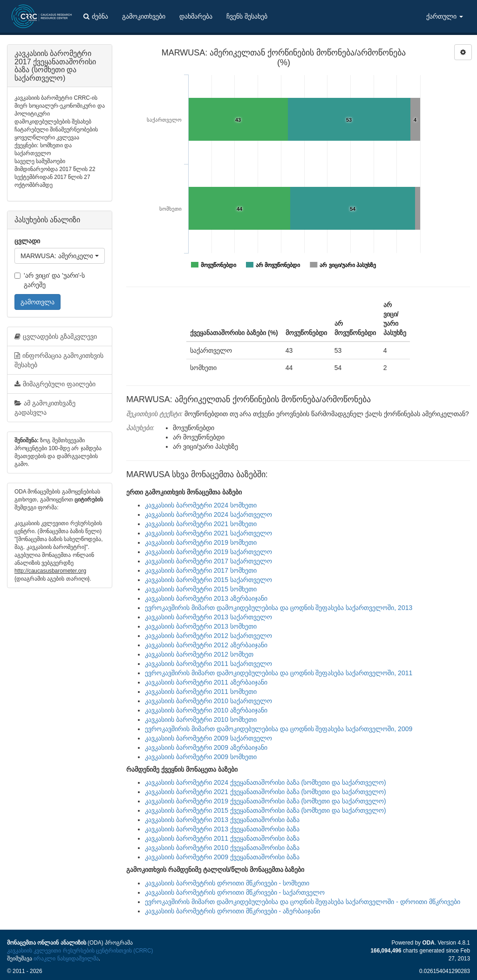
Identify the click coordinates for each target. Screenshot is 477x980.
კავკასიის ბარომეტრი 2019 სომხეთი (201, 542)
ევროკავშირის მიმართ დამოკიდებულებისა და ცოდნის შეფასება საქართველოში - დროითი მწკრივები (303, 902)
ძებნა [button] (96, 16)
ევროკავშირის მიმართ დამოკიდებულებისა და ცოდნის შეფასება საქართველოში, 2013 (279, 608)
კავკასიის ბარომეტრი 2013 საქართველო (208, 617)
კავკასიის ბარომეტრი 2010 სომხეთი (201, 720)
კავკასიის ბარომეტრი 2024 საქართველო (208, 514)
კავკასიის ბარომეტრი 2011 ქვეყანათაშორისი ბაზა (222, 838)
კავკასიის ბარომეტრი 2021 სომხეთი (201, 524)
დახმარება (196, 16)
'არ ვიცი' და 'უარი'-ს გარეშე (50, 280)
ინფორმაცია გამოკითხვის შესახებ (59, 360)
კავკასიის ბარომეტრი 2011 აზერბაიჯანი (206, 682)
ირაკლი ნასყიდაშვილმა (66, 959)
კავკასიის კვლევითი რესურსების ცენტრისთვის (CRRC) (80, 951)
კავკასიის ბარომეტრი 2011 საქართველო (208, 664)
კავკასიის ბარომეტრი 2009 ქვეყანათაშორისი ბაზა (222, 857)
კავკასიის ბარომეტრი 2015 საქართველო (208, 580)
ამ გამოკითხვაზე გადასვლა (45, 408)
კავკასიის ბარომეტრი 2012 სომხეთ (199, 654)
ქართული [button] (445, 16)
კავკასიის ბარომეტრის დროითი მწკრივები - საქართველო (235, 892)
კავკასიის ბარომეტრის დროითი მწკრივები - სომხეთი (227, 883)
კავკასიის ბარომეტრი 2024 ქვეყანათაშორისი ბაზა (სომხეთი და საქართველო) (266, 782)
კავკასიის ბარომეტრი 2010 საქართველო (208, 701)
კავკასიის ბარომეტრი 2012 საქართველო (208, 636)
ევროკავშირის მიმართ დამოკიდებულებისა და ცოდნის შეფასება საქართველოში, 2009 (279, 729)
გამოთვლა (37, 302)
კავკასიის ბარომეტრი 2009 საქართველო (208, 738)
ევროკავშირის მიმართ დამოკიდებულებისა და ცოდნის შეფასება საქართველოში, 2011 (279, 673)
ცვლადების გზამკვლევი (56, 336)
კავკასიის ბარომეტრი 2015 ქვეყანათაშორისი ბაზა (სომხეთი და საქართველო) (266, 810)
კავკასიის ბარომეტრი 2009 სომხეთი (201, 757)
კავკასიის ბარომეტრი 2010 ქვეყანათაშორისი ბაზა (222, 848)
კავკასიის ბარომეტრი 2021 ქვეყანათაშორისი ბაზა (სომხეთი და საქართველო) (266, 792)
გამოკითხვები (144, 16)
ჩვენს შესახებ (247, 16)
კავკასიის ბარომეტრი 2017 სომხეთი (201, 570)
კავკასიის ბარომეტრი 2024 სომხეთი (201, 505)
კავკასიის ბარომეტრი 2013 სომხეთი (201, 626)
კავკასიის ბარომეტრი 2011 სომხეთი (201, 692)
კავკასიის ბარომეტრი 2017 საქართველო (208, 561)
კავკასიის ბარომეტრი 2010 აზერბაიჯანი (206, 710)
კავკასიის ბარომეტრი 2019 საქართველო (208, 552)
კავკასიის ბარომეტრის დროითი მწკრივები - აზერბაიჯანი (232, 911)
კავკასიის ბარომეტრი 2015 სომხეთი (201, 589)
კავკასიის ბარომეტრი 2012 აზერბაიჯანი (206, 645)
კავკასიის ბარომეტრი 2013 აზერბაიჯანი (206, 598)
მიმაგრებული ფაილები (55, 384)
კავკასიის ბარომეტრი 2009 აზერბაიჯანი (206, 747)
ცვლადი (27, 241)
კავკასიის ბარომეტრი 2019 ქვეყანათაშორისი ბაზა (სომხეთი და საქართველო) (266, 801)
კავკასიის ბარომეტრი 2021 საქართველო (208, 533)
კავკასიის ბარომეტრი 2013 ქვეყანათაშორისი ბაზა (222, 820)
